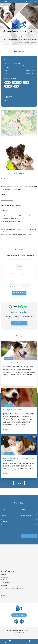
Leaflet (25, 135)
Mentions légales (20, 632)
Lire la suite (19, 281)
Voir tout (19, 483)
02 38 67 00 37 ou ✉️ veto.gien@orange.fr (12, 589)
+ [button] (3, 112)
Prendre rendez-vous (19, 615)
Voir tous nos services (19, 293)
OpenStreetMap (30, 135)
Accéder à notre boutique (19, 323)
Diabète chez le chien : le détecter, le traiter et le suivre (16, 410)
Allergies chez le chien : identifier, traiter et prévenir (15, 363)
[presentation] (27, 529)
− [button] (3, 114)
